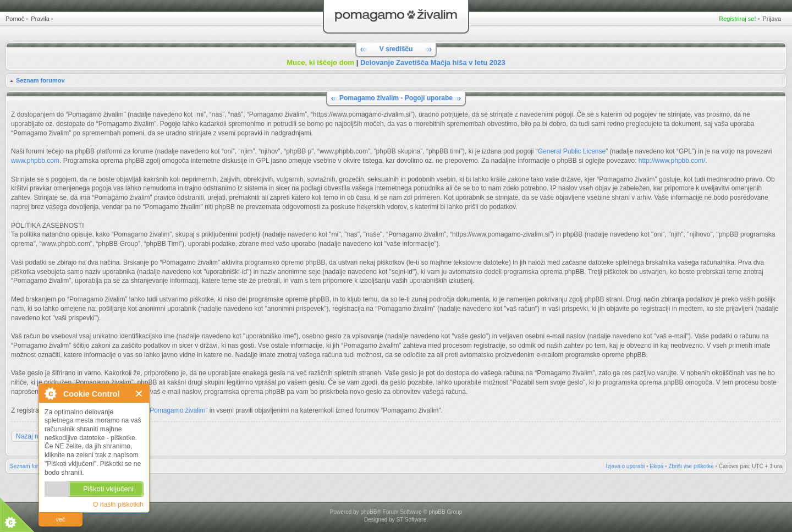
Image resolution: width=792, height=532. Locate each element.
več (60, 519)
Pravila (40, 19)
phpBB (369, 512)
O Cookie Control (50, 393)
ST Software (411, 520)
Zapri (139, 394)
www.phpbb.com (35, 161)
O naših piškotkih (118, 504)
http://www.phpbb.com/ (672, 161)
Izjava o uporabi (626, 466)
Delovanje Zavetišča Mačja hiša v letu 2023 (433, 62)
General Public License (572, 151)
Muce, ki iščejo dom (320, 62)
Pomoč (15, 19)
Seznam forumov (40, 80)
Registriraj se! (737, 19)
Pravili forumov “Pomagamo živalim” (155, 410)
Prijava (772, 19)
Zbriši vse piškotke (691, 466)
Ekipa (656, 466)
